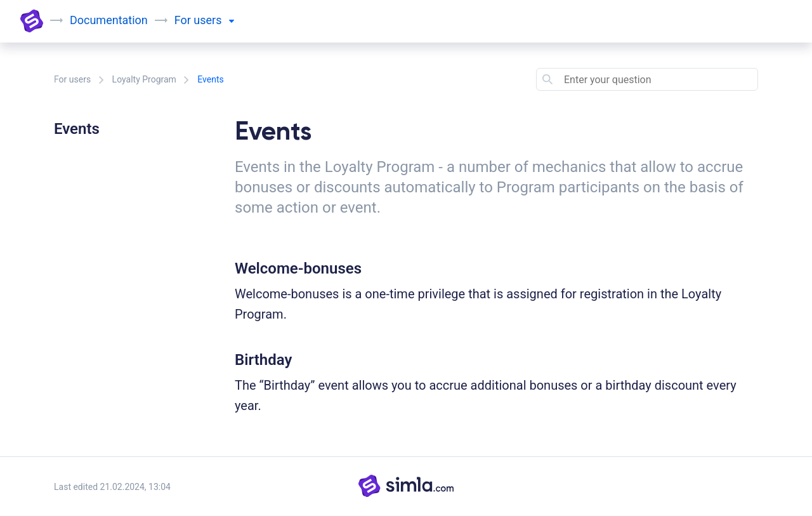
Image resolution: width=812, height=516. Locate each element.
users (214, 20)
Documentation (109, 20)
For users (72, 79)
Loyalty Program (144, 79)
